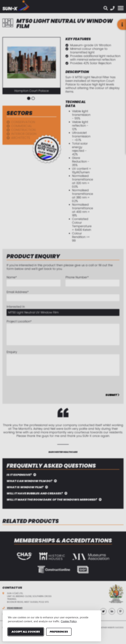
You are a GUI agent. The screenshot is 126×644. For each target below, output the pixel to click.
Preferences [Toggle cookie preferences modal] (59, 632)
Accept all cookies (26, 632)
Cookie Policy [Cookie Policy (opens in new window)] (69, 621)
